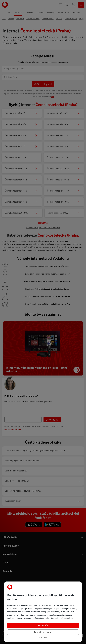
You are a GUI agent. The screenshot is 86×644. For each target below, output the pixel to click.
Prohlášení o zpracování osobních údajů (36, 615)
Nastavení (43, 637)
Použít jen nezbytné (43, 632)
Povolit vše (43, 625)
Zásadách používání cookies (62, 618)
